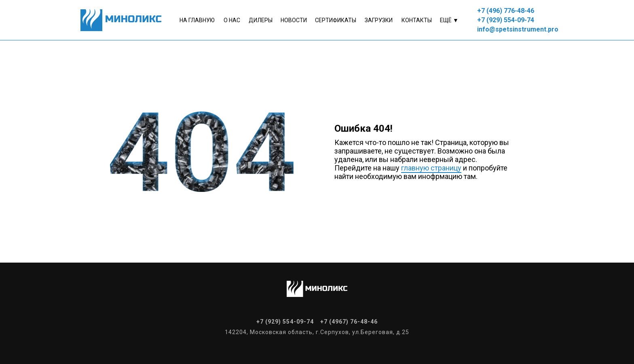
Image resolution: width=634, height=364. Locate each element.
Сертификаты (336, 20)
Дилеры (261, 20)
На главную (197, 20)
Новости (294, 20)
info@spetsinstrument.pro (518, 29)
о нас (232, 20)
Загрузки (379, 20)
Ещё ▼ (449, 20)
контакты (417, 20)
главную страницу (431, 168)
